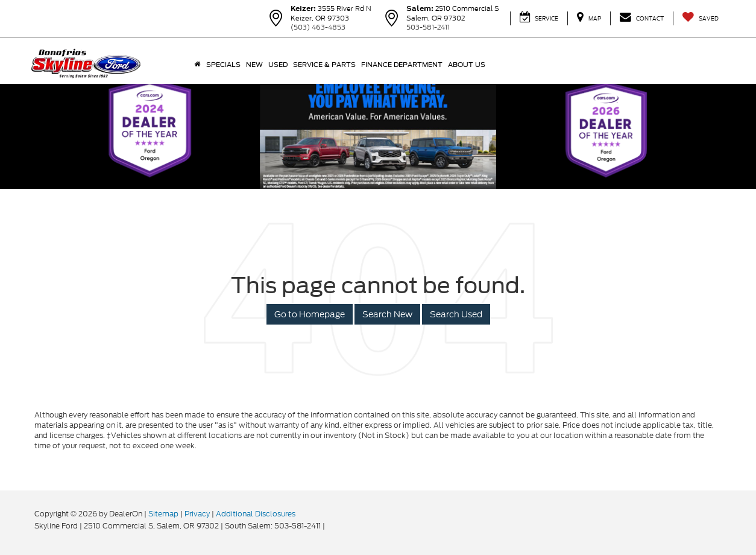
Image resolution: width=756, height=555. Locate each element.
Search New (387, 314)
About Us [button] (467, 65)
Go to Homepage (310, 314)
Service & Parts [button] (324, 65)
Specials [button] (223, 65)
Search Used (456, 314)
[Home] (197, 65)
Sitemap (163, 514)
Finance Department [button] (402, 65)
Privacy (197, 514)
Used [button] (278, 65)
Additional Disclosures (256, 514)
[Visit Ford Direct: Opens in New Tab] (330, 526)
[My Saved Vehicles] (700, 18)
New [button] (254, 65)
